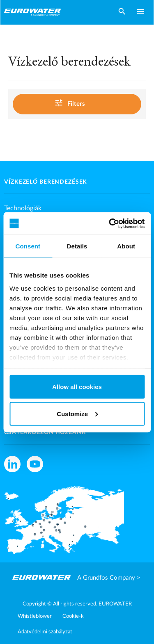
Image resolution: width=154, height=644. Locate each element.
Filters (76, 103)
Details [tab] (77, 246)
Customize (77, 413)
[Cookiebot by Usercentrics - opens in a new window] (110, 223)
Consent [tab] (28, 246)
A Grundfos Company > (109, 578)
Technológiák (23, 208)
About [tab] (126, 246)
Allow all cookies (77, 387)
